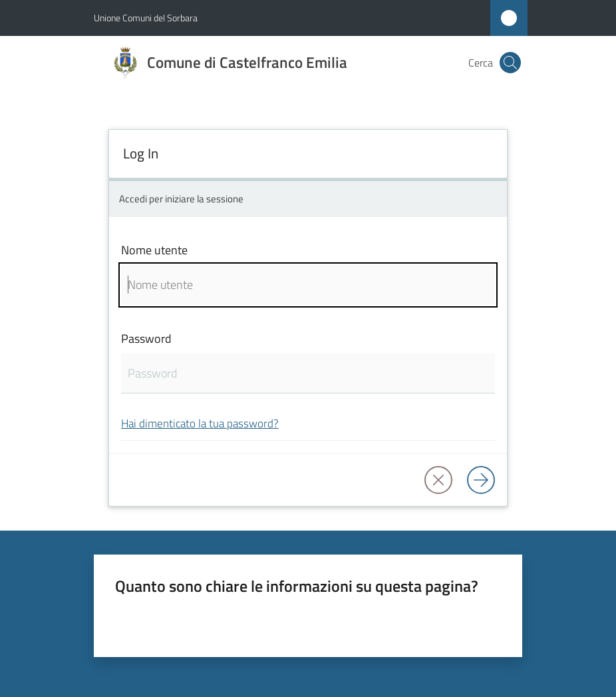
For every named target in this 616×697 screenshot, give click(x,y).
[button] (510, 63)
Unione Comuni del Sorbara (146, 18)
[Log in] (481, 480)
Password (146, 339)
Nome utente (154, 250)
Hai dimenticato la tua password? (200, 423)
